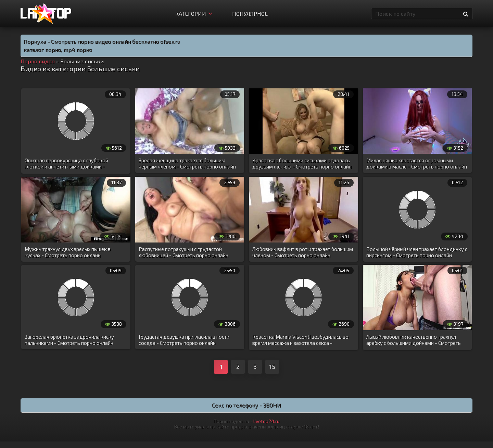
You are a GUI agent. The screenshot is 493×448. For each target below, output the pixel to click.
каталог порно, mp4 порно (58, 49)
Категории (194, 14)
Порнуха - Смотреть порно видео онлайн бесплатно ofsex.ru (102, 41)
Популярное (250, 14)
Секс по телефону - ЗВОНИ (246, 405)
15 (272, 366)
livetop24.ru (267, 421)
